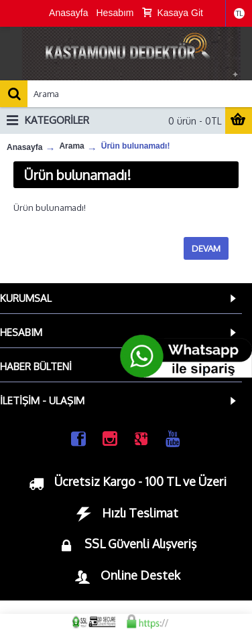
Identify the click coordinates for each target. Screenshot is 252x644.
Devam (206, 248)
